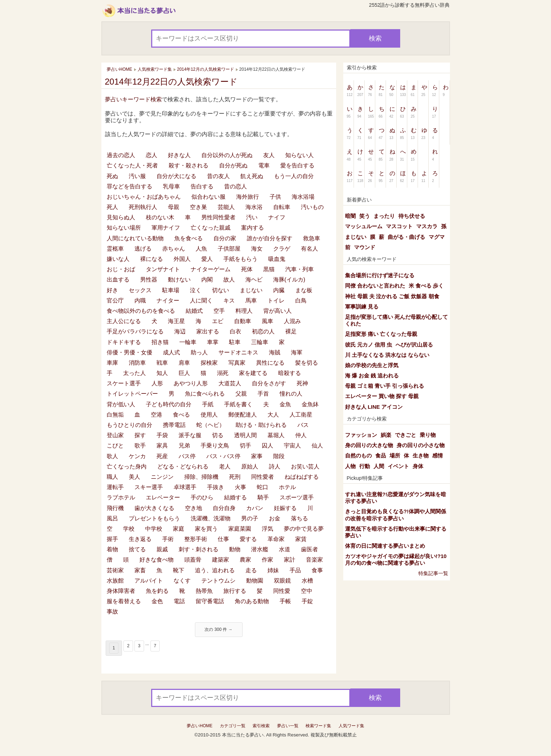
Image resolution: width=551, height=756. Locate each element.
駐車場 (171, 290)
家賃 (301, 539)
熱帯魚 (204, 591)
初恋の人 (263, 331)
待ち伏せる (412, 216)
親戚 (162, 549)
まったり (384, 216)
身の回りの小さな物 (421, 445)
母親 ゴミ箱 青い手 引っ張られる (385, 386)
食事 (317, 570)
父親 (241, 394)
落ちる (300, 518)
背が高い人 (277, 311)
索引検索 (261, 726)
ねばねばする (302, 477)
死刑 (235, 477)
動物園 (255, 581)
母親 (174, 207)
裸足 (291, 331)
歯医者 (309, 549)
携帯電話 (174, 425)
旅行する (235, 591)
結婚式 (194, 311)
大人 (273, 415)
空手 (219, 311)
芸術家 (115, 570)
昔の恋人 (235, 186)
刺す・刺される (198, 549)
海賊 (275, 352)
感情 (438, 455)
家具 (162, 446)
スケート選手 (124, 383)
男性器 (149, 280)
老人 (225, 467)
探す (140, 435)
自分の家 (225, 238)
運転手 (115, 487)
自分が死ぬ (233, 165)
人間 (379, 466)
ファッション (361, 435)
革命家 (276, 539)
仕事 (223, 539)
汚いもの (312, 207)
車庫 (112, 363)
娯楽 (386, 435)
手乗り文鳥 (215, 446)
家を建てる (253, 373)
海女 (257, 249)
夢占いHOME (200, 726)
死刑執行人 (143, 207)
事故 (112, 612)
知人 (162, 373)
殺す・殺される (189, 165)
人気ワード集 (351, 726)
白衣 (235, 331)
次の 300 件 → (218, 629)
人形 (157, 383)
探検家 (209, 363)
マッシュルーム (364, 226)
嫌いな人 (118, 259)
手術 (168, 539)
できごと (406, 435)
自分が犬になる (176, 176)
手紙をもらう (240, 259)
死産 (162, 456)
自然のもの (358, 455)
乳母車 (171, 186)
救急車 (312, 238)
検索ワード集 (318, 726)
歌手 (140, 446)
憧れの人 (291, 394)
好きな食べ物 (157, 560)
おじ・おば (121, 269)
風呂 (112, 518)
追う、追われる (215, 570)
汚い (252, 217)
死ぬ (112, 176)
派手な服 (190, 435)
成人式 (171, 352)
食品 (381, 455)
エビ (218, 321)
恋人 (152, 155)
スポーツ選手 (297, 497)
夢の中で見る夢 (304, 529)
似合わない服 (208, 197)
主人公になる (124, 321)
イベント (398, 466)
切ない (221, 290)
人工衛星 (301, 415)
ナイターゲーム (211, 269)
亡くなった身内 (127, 467)
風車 (267, 321)
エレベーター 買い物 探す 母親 (382, 396)
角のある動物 (252, 601)
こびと (115, 446)
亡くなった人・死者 (132, 165)
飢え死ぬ (252, 176)
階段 (279, 456)
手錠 (307, 601)
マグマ (437, 237)
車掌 (213, 342)
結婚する (235, 497)
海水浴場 (303, 197)
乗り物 (428, 435)
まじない (251, 290)
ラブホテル (121, 497)
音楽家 (314, 560)
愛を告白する (297, 165)
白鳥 (301, 301)
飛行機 (115, 508)
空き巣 (198, 207)
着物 (112, 549)
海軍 (297, 352)
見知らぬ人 (121, 217)
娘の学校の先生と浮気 (372, 365)
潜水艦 (260, 549)
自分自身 (224, 508)
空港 (157, 415)
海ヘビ (254, 280)
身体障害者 (121, 591)
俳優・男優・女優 (129, 352)
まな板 (304, 290)
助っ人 (199, 352)
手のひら (202, 497)
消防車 (137, 363)
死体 (247, 269)
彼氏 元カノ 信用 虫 (369, 345)
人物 (350, 466)
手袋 (162, 435)
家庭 (179, 529)
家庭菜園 (240, 529)
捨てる (137, 549)
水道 (285, 549)
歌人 (112, 456)
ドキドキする (124, 342)
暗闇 (350, 216)
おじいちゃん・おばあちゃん (144, 197)
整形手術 (196, 539)
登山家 (115, 435)
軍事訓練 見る (362, 307)
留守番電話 (210, 601)
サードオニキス (238, 352)
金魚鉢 (310, 404)
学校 (129, 529)
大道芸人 (230, 383)
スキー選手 (149, 487)
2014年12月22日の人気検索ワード (171, 82)
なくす (182, 581)
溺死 (223, 373)
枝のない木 (160, 217)
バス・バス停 (223, 456)
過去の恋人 (121, 155)
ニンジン (162, 477)
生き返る (140, 539)
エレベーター (163, 497)
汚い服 (137, 176)
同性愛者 (263, 477)
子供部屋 (229, 249)
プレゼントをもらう (154, 518)
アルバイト (149, 581)
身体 (418, 466)
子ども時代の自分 (169, 404)
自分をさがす (269, 383)
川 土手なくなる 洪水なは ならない (387, 355)
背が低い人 (121, 404)
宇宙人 (292, 446)
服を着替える (124, 601)
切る (218, 435)
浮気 (267, 529)
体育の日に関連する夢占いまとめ (385, 546)
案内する (253, 228)
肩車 (184, 363)
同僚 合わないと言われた (375, 286)
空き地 (194, 508)
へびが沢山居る (414, 345)
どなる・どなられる (183, 467)
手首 (263, 394)
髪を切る (307, 363)
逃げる (143, 249)
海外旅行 (248, 197)
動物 (235, 549)
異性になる (270, 363)
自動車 (243, 321)
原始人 (250, 467)
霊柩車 (115, 249)
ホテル (287, 487)
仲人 (301, 435)
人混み (292, 321)
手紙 (208, 404)
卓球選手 (185, 487)
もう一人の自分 (294, 176)
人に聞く (201, 301)
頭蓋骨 (193, 560)
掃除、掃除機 (201, 477)
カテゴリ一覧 (233, 726)
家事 (257, 456)
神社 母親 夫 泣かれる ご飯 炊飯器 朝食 (392, 296)
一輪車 (188, 342)
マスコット (399, 226)
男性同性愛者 (218, 217)
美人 (134, 477)
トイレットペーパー (132, 394)
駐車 (235, 342)
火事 (240, 487)
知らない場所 (124, 228)
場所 (395, 455)
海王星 (176, 321)
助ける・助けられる (261, 425)
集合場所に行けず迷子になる (380, 275)
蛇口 (263, 487)
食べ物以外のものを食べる (141, 311)
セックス (140, 290)
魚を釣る (157, 591)
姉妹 (273, 570)
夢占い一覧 (288, 726)
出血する (118, 280)
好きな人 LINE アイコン (374, 407)
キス (229, 301)
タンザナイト (163, 269)
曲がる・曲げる (406, 237)
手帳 (285, 601)
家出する (208, 331)
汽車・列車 (300, 269)
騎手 (263, 497)
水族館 (115, 581)
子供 (275, 197)
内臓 (279, 290)
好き (112, 290)
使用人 (209, 415)
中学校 (154, 529)
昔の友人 (218, 176)
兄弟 (184, 446)
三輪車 (260, 342)
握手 (112, 539)
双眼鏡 (282, 581)
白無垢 (115, 415)
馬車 (251, 301)
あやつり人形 (191, 383)
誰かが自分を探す (270, 238)
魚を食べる (189, 238)
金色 (157, 601)
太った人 (134, 373)
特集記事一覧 (433, 573)
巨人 (184, 373)
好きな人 (179, 155)
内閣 (207, 280)
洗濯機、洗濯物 (211, 518)
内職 (140, 301)
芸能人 (226, 207)
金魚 (285, 404)
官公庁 (115, 301)
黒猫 (269, 269)
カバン (255, 508)
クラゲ (282, 249)
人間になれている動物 (135, 238)
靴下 (179, 570)
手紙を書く (238, 404)
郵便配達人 (243, 415)
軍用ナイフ (166, 228)
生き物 (421, 455)
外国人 (182, 259)
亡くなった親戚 (211, 228)
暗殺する (290, 373)
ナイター (168, 301)
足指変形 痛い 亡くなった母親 (381, 334)
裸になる (152, 259)
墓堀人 (276, 435)
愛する (248, 539)
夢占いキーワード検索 (133, 99)
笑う (365, 216)
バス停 (187, 456)
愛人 (207, 259)
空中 (307, 591)
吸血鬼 (277, 259)
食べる (181, 415)
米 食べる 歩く (426, 286)
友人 (269, 155)
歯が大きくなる (154, 508)
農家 (245, 560)
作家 (267, 560)
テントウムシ (218, 581)
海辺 (180, 331)
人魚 (201, 249)
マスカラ (427, 226)
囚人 (267, 446)
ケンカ (137, 456)
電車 (264, 165)
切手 (245, 446)
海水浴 (254, 207)
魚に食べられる (205, 394)
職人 (112, 477)
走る (251, 570)
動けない (179, 280)
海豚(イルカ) (289, 280)
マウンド (365, 247)
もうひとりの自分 (129, 425)
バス (303, 425)
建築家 (221, 560)
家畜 (140, 570)
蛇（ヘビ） (211, 425)
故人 (229, 280)
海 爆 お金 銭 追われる (372, 376)
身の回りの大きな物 (369, 445)
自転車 (282, 207)
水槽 (307, 581)
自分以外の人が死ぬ (227, 155)
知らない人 (300, 155)
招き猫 (160, 342)
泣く (196, 290)
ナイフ (277, 217)
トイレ (276, 301)
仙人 (317, 446)
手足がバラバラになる (135, 331)
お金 (275, 518)
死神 (302, 383)
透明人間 (245, 435)
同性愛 (282, 591)
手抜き (216, 487)
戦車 (162, 363)
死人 (112, 207)
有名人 (309, 249)
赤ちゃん (174, 249)
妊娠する (285, 508)
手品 (295, 570)
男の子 (250, 518)
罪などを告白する (129, 186)
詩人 (275, 467)
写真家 (237, 363)
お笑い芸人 (305, 467)
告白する (202, 186)
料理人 (244, 311)
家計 (290, 560)
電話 (179, 601)
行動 (365, 466)
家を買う (206, 529)
